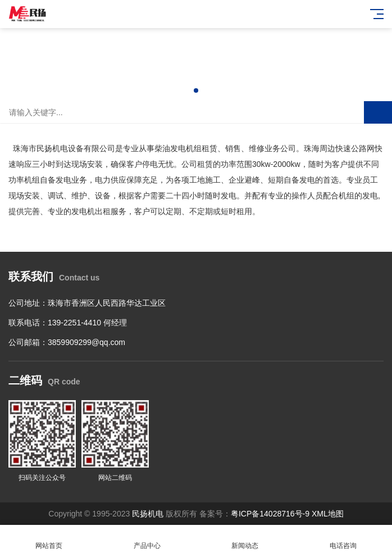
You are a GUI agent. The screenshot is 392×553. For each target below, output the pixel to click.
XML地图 (328, 514)
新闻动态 (245, 539)
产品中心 (147, 539)
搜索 (378, 112)
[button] (196, 90)
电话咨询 (343, 539)
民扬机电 (148, 514)
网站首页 (49, 539)
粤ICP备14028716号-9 (270, 514)
